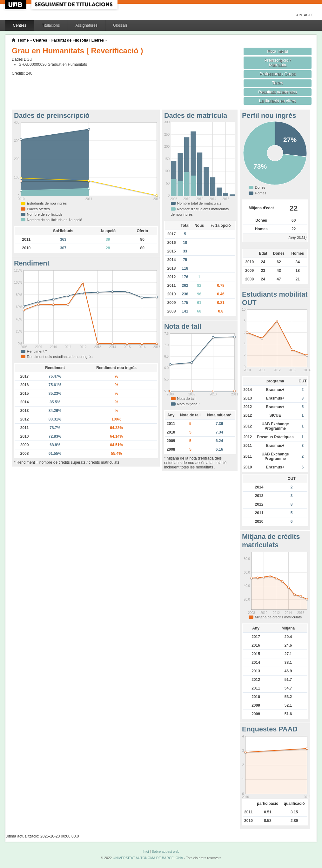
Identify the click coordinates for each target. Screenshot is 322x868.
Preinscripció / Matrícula (278, 63)
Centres (20, 25)
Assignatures (87, 25)
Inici (146, 851)
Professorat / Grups (278, 74)
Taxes (278, 83)
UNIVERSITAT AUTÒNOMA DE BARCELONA (148, 858)
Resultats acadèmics (278, 92)
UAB (16, 5)
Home (23, 40)
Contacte (304, 15)
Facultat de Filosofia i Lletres (78, 40)
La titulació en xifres (278, 101)
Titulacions (51, 25)
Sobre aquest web (165, 851)
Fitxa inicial (277, 51)
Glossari (120, 25)
